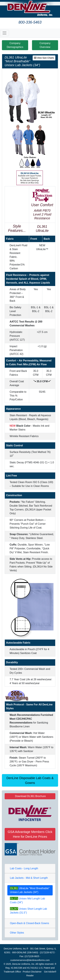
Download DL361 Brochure (30, 796)
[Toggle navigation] (4, 33)
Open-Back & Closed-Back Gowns (30, 923)
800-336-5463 (30, 22)
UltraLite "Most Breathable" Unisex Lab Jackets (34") (30, 890)
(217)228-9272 (47, 952)
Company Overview (45, 45)
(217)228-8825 (32, 956)
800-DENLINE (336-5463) (25, 952)
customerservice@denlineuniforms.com (30, 960)
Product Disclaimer (32, 972)
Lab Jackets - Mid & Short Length (29, 878)
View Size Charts (44, 58)
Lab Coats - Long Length (24, 868)
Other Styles (17, 933)
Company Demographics (15, 45)
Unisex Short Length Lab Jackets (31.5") (28, 911)
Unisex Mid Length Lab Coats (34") (27, 900)
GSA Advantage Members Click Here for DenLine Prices (30, 834)
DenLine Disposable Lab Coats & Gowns (30, 780)
